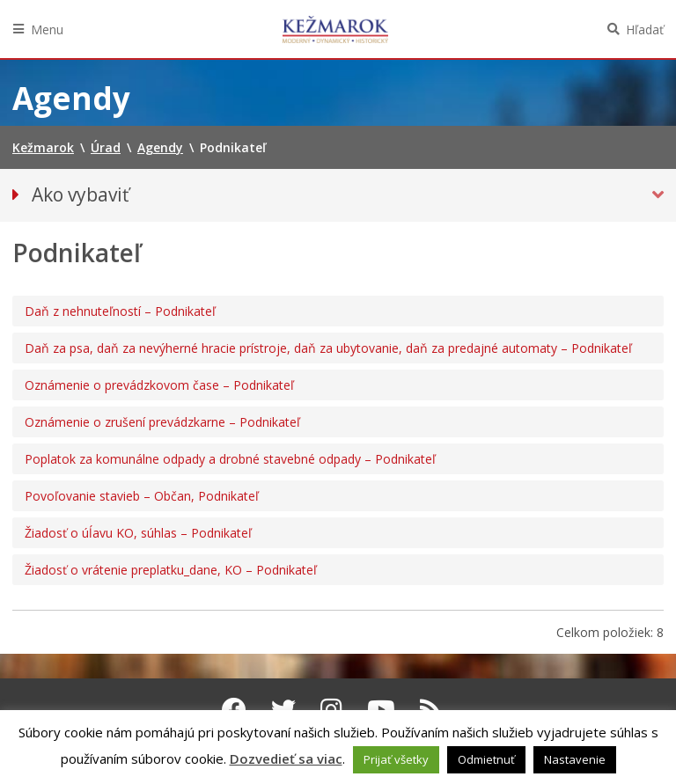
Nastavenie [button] (575, 759)
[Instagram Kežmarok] (331, 709)
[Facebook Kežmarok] (234, 709)
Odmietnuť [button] (486, 759)
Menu (47, 29)
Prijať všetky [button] (396, 759)
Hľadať (645, 29)
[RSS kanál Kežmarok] (431, 709)
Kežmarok (335, 29)
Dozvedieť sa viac (286, 758)
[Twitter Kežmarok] (283, 709)
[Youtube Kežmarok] (381, 709)
